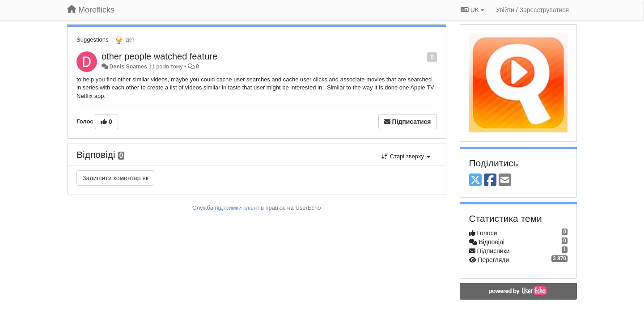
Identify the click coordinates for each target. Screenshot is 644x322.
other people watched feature (159, 56)
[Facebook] (490, 180)
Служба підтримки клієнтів (228, 208)
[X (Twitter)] (475, 180)
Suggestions (93, 40)
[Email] (505, 180)
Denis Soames (128, 67)
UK (472, 10)
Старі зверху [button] (406, 156)
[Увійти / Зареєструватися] (532, 10)
